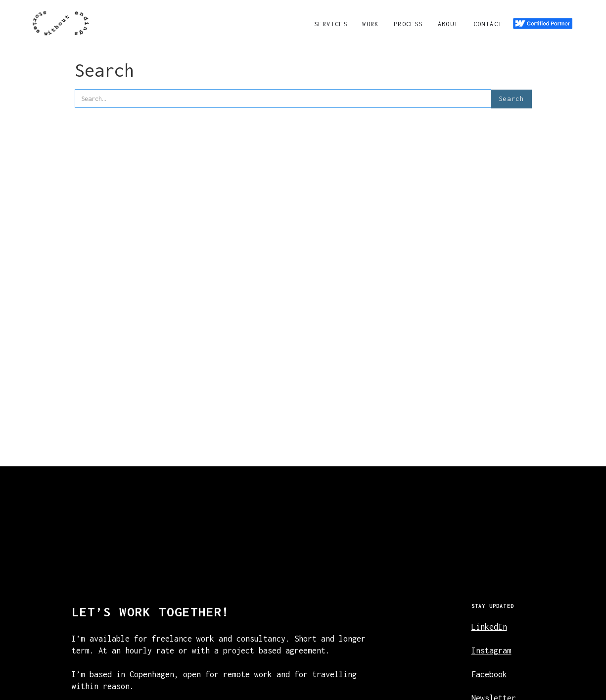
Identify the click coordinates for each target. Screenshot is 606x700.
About (448, 24)
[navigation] (61, 23)
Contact (488, 24)
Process (408, 24)
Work (371, 24)
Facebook (489, 674)
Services (331, 24)
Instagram (491, 650)
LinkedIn (489, 627)
